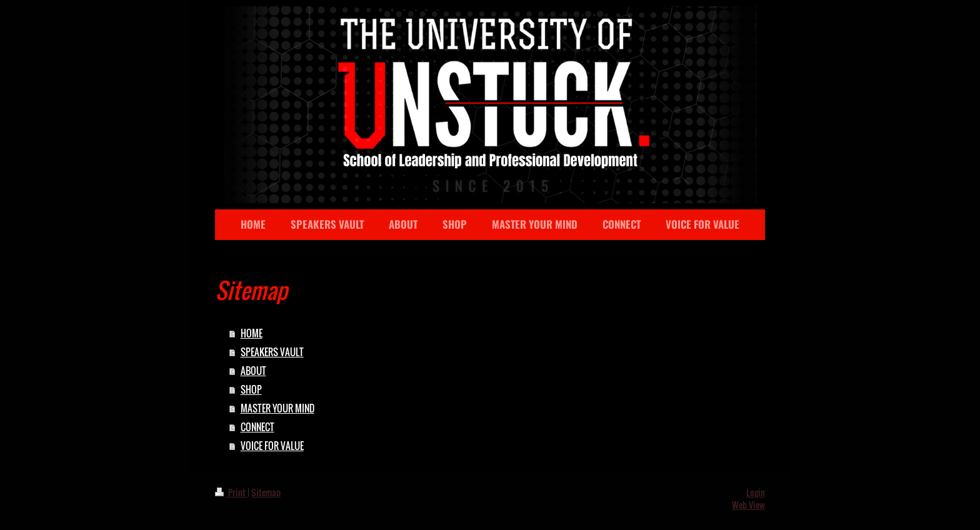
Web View (748, 505)
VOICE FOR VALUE (272, 446)
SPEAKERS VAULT (272, 352)
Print (231, 492)
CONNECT (257, 427)
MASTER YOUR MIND (277, 408)
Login (756, 492)
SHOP (251, 389)
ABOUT (253, 371)
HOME (252, 333)
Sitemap (266, 492)
